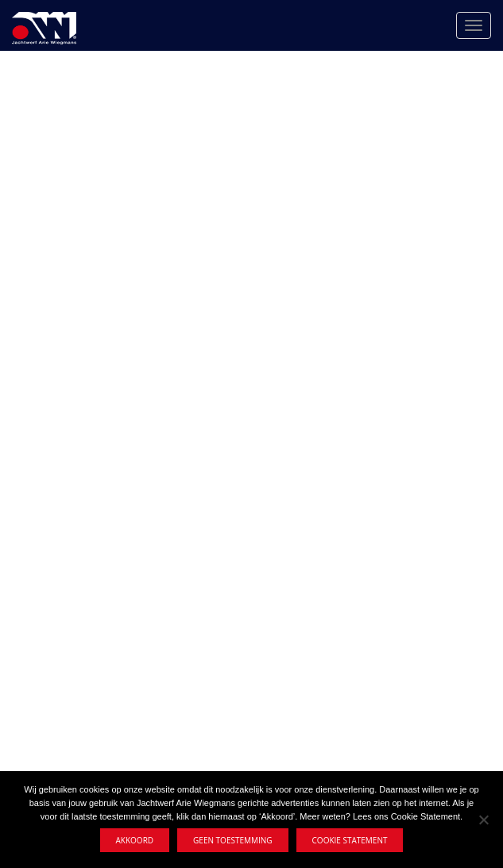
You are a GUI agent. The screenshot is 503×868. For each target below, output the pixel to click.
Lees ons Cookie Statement (406, 816)
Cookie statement (350, 840)
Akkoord (135, 840)
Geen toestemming (232, 840)
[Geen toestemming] (483, 820)
